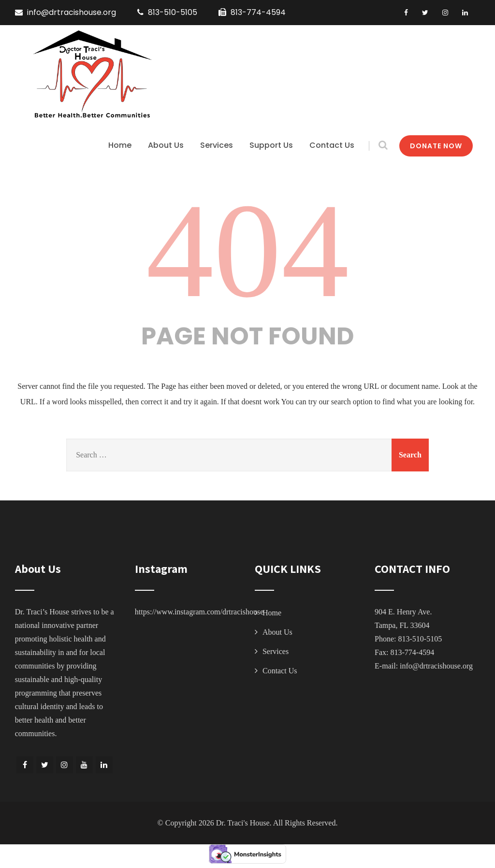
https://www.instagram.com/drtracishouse (199, 612)
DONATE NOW (436, 146)
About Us (166, 145)
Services (217, 145)
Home (120, 145)
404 (247, 250)
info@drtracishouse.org (436, 666)
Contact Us (332, 145)
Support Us (271, 145)
